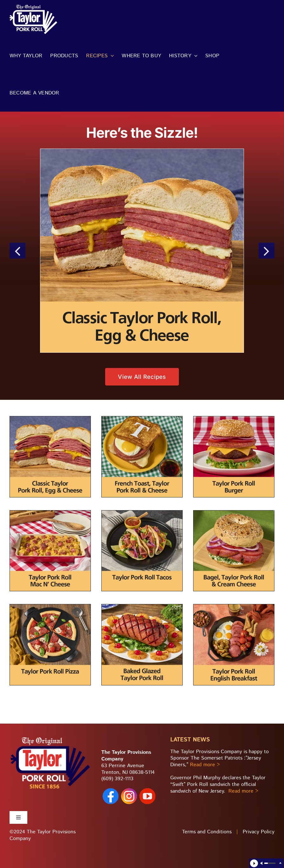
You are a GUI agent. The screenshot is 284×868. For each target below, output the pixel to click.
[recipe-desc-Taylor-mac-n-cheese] (50, 513)
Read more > (205, 765)
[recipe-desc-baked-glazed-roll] (142, 607)
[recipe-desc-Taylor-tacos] (142, 513)
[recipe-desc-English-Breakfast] (234, 607)
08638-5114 (142, 772)
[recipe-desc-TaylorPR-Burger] (234, 419)
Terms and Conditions (207, 832)
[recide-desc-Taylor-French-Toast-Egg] (142, 419)
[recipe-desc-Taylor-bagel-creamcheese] (234, 513)
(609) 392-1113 (117, 779)
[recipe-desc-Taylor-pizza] (50, 607)
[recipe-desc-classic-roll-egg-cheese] (50, 419)
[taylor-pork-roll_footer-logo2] (50, 739)
